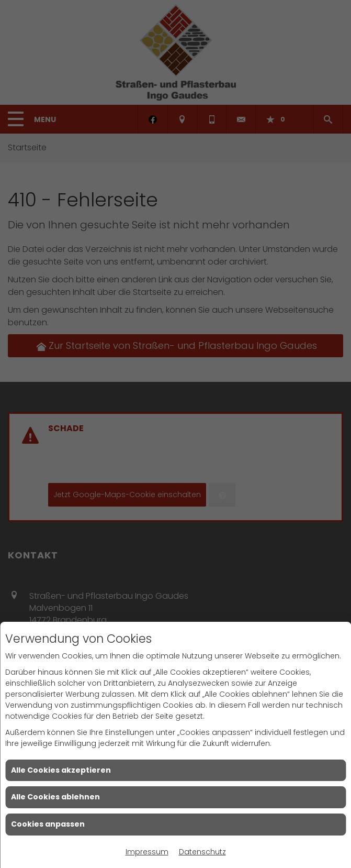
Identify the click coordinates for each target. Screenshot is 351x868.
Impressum (147, 852)
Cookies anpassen (48, 824)
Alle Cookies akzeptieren (61, 770)
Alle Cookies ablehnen (55, 797)
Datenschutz (202, 852)
